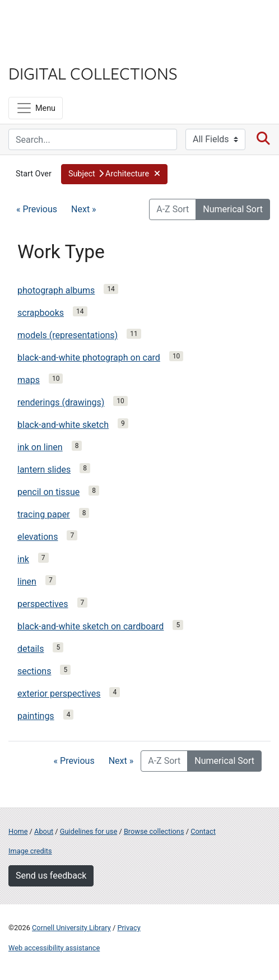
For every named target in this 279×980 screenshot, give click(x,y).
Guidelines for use (89, 831)
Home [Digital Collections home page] (18, 831)
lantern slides (44, 470)
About (44, 831)
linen (27, 582)
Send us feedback (51, 876)
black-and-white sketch (63, 425)
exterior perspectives (59, 694)
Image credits (30, 851)
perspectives (43, 604)
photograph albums (56, 290)
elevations (38, 537)
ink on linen (40, 447)
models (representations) (68, 335)
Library (42, 51)
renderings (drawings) (61, 402)
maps (29, 380)
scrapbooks (41, 313)
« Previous (37, 209)
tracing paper (44, 514)
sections (34, 671)
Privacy (129, 928)
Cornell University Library (71, 928)
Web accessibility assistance (54, 948)
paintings (36, 716)
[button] (115, 174)
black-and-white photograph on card (89, 358)
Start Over (34, 174)
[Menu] (36, 108)
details (31, 649)
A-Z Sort (173, 209)
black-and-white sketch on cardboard (90, 626)
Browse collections (154, 831)
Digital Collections (93, 73)
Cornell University (64, 22)
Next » (84, 209)
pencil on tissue (48, 492)
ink (23, 559)
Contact (203, 831)
